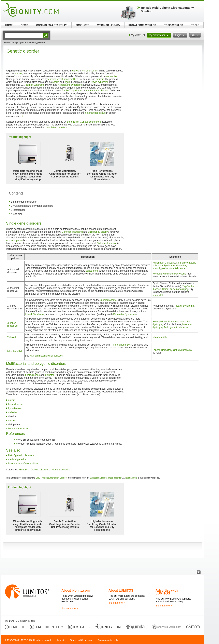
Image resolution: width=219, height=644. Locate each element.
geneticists (73, 122)
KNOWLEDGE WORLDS (142, 25)
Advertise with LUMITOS (167, 592)
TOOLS (195, 25)
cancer (19, 73)
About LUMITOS (121, 591)
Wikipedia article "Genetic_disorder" (106, 478)
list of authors (131, 478)
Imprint (60, 640)
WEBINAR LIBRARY (109, 25)
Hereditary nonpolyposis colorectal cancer (170, 267)
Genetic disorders (40, 470)
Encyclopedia (19, 42)
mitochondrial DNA (122, 345)
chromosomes (90, 71)
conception (112, 76)
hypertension (15, 408)
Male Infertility (160, 337)
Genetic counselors (90, 122)
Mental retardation (18, 429)
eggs (67, 82)
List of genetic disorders (21, 455)
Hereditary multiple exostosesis (169, 274)
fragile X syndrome (72, 91)
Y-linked (12, 337)
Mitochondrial (14, 351)
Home (7, 42)
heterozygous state (95, 113)
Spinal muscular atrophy (175, 289)
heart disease (32, 375)
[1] (23, 116)
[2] (162, 295)
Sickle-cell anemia (107, 243)
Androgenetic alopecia (176, 327)
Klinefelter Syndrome (124, 314)
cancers (12, 420)
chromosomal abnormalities (63, 79)
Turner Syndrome (35, 85)
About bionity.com (76, 591)
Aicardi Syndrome (35, 314)
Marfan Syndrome (165, 266)
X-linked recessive (12, 324)
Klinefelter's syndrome (70, 85)
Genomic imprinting (72, 232)
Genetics (24, 470)
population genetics (56, 128)
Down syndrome (100, 82)
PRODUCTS (82, 25)
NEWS (25, 25)
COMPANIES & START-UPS (52, 25)
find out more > (70, 608)
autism (12, 400)
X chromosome (108, 300)
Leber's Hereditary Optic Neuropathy (172, 350)
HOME (9, 25)
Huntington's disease (97, 91)
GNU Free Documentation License (51, 478)
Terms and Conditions (81, 640)
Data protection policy (109, 640)
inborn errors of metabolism (23, 464)
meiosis (100, 79)
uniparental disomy (98, 232)
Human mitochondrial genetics (46, 356)
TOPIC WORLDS (173, 25)
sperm (56, 82)
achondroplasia (14, 240)
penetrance (92, 271)
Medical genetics (61, 470)
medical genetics (17, 459)
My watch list (138, 35)
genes (76, 71)
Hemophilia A (160, 322)
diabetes (50, 375)
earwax (156, 296)
